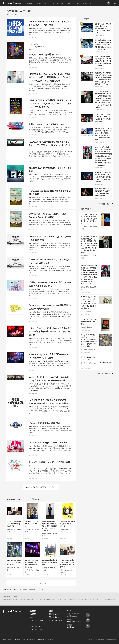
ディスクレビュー (36, 629)
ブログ (68, 3)
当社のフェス (87, 3)
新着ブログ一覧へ (104, 373)
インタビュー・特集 (57, 3)
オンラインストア (55, 620)
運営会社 (51, 640)
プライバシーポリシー (29, 640)
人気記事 (38, 3)
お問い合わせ (42, 640)
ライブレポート (35, 626)
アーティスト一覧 (40, 583)
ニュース (46, 3)
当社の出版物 (53, 617)
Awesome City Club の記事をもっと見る (40, 487)
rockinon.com (13, 3)
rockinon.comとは (7, 640)
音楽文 (51, 611)
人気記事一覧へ (105, 204)
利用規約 (18, 640)
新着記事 (30, 3)
